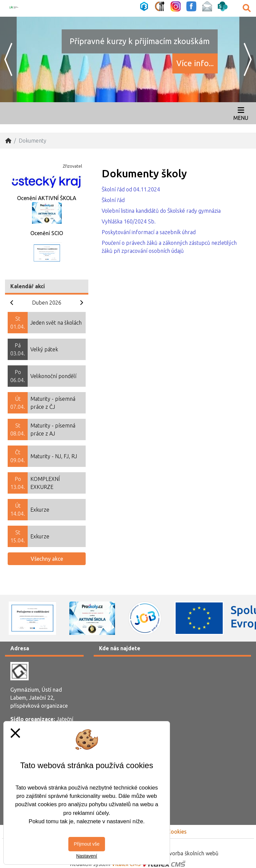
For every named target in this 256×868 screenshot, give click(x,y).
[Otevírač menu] (241, 113)
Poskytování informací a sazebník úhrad (149, 232)
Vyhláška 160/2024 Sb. (129, 221)
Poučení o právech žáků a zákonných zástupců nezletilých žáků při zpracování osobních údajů (169, 247)
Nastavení (86, 856)
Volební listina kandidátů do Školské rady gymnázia (161, 211)
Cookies (177, 832)
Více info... (195, 63)
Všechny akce (47, 559)
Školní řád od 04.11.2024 (131, 189)
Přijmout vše (86, 844)
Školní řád (113, 200)
